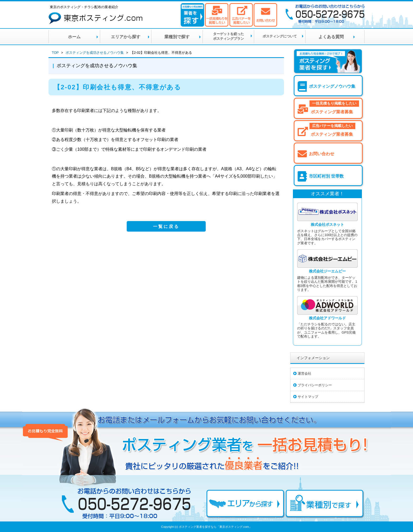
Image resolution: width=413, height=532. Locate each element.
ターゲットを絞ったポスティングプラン (228, 36)
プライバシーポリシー (315, 385)
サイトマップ (308, 397)
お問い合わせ (322, 154)
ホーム (74, 37)
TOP (55, 53)
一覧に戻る (166, 226)
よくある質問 (331, 37)
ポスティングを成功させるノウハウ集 (95, 53)
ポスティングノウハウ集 (332, 86)
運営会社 (304, 374)
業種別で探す (177, 37)
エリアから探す (126, 37)
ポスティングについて (280, 36)
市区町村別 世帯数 (326, 176)
